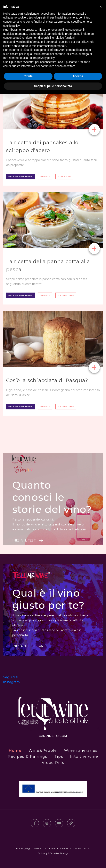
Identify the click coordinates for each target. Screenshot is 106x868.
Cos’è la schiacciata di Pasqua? (47, 380)
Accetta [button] (78, 76)
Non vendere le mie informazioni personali (38, 46)
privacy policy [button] (46, 58)
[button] (101, 7)
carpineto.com (53, 736)
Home (15, 751)
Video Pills (53, 763)
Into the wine (84, 756)
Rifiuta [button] (28, 76)
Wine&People (43, 751)
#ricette (64, 177)
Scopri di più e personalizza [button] (53, 86)
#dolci (45, 177)
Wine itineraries (81, 751)
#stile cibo (66, 295)
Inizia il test (24, 540)
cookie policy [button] (11, 26)
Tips (59, 756)
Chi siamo (79, 848)
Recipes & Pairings (21, 177)
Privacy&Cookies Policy (53, 853)
